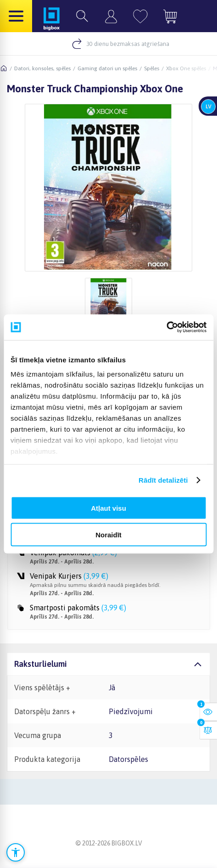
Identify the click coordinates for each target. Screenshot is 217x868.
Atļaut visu (108, 508)
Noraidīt (108, 535)
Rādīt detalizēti (163, 480)
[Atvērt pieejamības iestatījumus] (16, 852)
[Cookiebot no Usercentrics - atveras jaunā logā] (166, 327)
